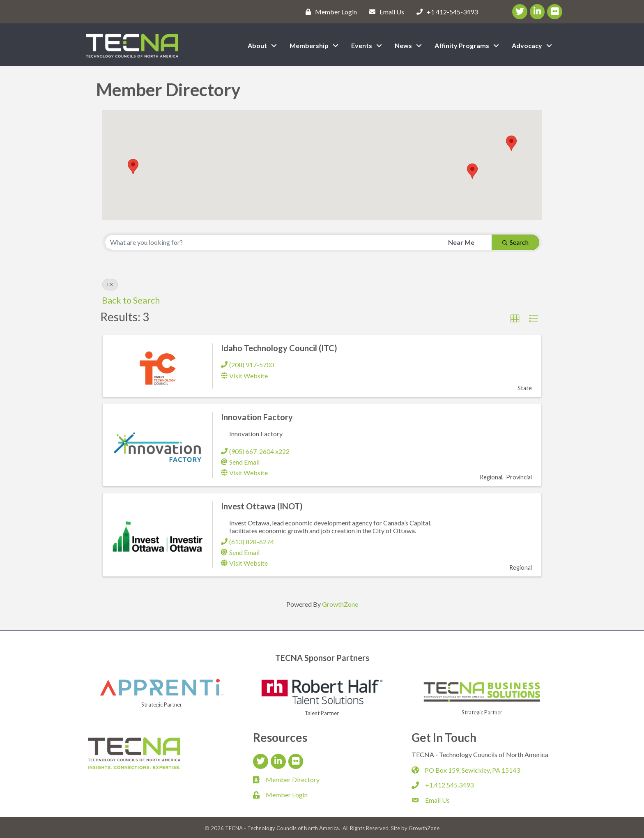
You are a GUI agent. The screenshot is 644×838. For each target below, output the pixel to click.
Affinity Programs (462, 45)
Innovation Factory (257, 417)
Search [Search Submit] (515, 242)
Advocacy (527, 45)
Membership (309, 45)
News (403, 45)
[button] (133, 167)
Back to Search (131, 300)
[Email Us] (385, 12)
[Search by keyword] (274, 242)
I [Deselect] (110, 284)
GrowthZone (340, 604)
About (257, 45)
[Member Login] (329, 12)
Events (362, 45)
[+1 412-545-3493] (445, 12)
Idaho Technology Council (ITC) (279, 348)
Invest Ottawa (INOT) (262, 506)
